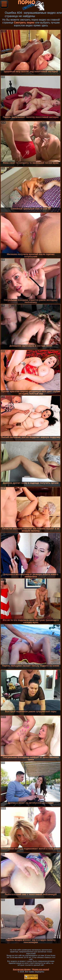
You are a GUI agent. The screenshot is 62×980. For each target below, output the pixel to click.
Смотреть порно (24, 23)
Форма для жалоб (41, 969)
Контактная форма (22, 969)
